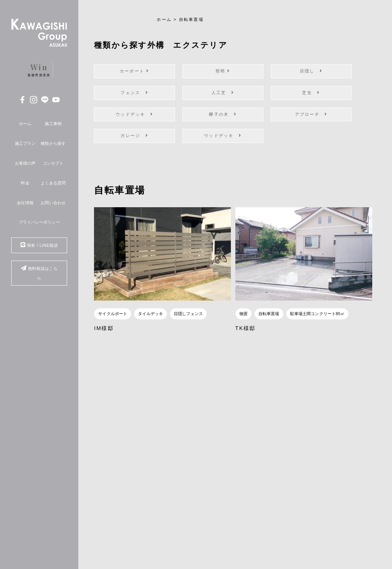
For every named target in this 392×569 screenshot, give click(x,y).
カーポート (135, 71)
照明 (223, 71)
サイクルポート (113, 314)
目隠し (311, 71)
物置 (244, 314)
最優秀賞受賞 (39, 69)
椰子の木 (223, 114)
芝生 (311, 93)
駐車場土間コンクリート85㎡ (317, 314)
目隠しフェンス (188, 314)
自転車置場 (269, 314)
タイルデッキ (150, 314)
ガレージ (134, 136)
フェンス (134, 93)
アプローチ (311, 114)
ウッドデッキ (134, 114)
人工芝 (223, 93)
